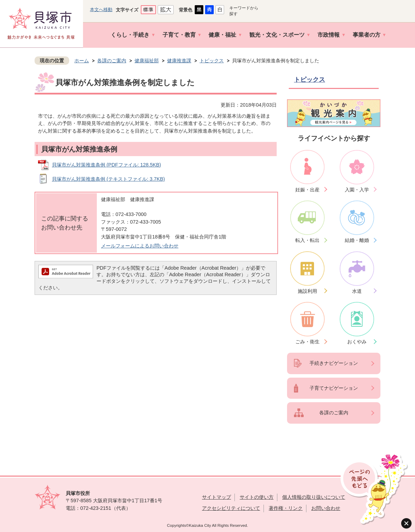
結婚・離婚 (357, 240)
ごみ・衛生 (307, 342)
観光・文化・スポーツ (277, 35)
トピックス (212, 61)
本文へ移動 (101, 10)
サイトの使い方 (257, 497)
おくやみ (357, 342)
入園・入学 (357, 190)
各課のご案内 (112, 61)
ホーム (82, 61)
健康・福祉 (222, 35)
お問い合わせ (326, 508)
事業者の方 (367, 35)
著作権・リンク (286, 508)
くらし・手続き (130, 35)
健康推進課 (179, 61)
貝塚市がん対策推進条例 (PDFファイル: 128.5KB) (107, 165)
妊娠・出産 (307, 190)
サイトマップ (216, 497)
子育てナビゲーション (334, 388)
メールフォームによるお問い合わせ (140, 246)
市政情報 (329, 35)
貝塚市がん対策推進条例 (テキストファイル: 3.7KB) (108, 179)
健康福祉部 (147, 61)
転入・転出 (307, 240)
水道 (357, 291)
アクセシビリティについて (231, 508)
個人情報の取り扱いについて (314, 497)
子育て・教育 (179, 35)
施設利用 (307, 291)
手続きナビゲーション (334, 363)
